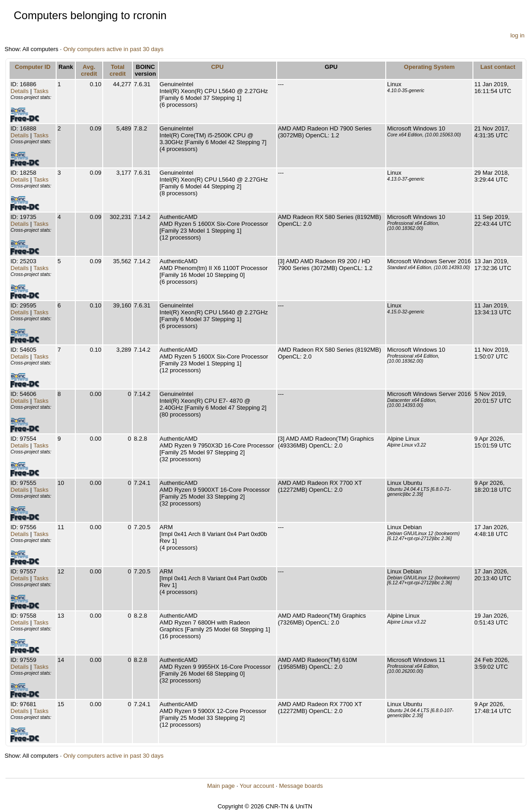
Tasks (41, 91)
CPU (217, 67)
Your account (257, 786)
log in (517, 35)
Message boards (301, 786)
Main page (221, 786)
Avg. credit (89, 70)
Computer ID (33, 67)
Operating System (429, 67)
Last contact (498, 67)
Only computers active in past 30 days (114, 49)
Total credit (118, 70)
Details (20, 91)
